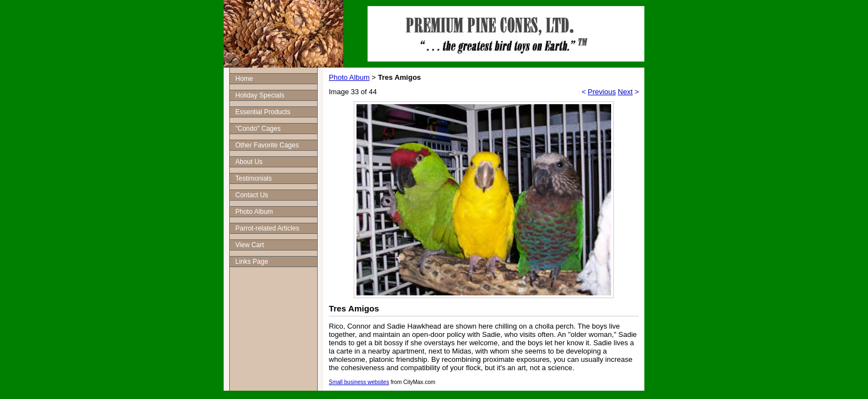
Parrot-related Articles (267, 228)
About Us (249, 162)
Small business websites (359, 382)
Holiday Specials (260, 95)
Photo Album (254, 212)
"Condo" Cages (258, 129)
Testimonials (254, 178)
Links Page (252, 262)
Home (244, 79)
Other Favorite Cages (267, 145)
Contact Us (252, 195)
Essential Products (263, 112)
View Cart (250, 245)
